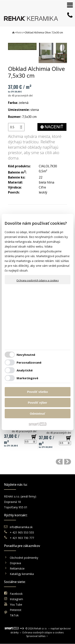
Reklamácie (18, 568)
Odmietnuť (37, 414)
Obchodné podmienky (24, 558)
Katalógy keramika (22, 574)
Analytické (25, 370)
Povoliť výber (37, 403)
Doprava (15, 563)
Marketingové (27, 378)
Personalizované (29, 362)
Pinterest (16, 610)
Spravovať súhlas (36, 636)
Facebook (16, 594)
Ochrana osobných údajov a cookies (37, 281)
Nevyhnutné (26, 355)
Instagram (16, 599)
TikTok (14, 615)
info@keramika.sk (21, 527)
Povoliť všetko (38, 392)
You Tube (16, 604)
